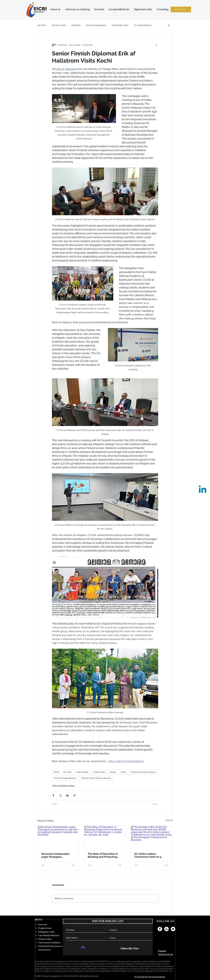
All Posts (42, 25)
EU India (68, 772)
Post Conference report (64, 786)
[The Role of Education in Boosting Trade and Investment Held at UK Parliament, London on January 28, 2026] (105, 837)
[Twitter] (173, 929)
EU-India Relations (143, 25)
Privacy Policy (45, 939)
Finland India (99, 772)
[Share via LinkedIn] (67, 795)
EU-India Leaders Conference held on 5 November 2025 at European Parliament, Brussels (148, 855)
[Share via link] (74, 795)
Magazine (76, 25)
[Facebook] (160, 929)
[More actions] (156, 45)
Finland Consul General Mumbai (96, 778)
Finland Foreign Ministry (65, 778)
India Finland (82, 772)
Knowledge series (120, 25)
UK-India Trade (59, 25)
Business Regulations (96, 25)
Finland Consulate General (143, 772)
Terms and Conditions (49, 943)
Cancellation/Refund (49, 935)
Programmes (45, 928)
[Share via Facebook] (53, 795)
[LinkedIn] (166, 929)
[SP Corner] (181, 9)
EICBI (56, 772)
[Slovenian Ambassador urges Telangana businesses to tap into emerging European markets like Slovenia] (58, 837)
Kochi (123, 772)
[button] (55, 9)
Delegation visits (46, 932)
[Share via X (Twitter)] (60, 795)
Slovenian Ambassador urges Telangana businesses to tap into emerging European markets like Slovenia (55, 855)
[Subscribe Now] (130, 948)
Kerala (113, 772)
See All (169, 820)
